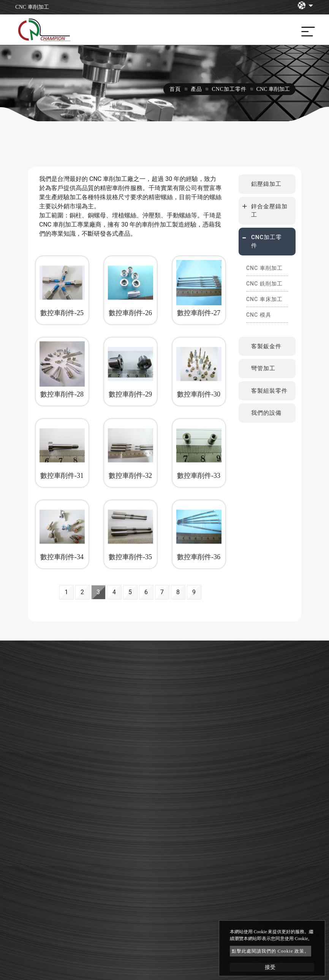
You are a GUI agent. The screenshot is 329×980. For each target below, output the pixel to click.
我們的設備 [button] (266, 413)
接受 (270, 967)
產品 (196, 89)
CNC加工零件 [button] (267, 242)
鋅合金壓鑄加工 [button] (269, 211)
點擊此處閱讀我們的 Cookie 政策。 (271, 951)
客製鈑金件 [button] (266, 346)
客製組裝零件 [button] (269, 391)
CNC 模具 (259, 315)
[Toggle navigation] (306, 30)
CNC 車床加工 (264, 299)
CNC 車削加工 (264, 268)
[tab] (267, 184)
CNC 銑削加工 (264, 284)
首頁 (175, 89)
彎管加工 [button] (263, 368)
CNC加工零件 (229, 89)
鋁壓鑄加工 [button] (266, 184)
